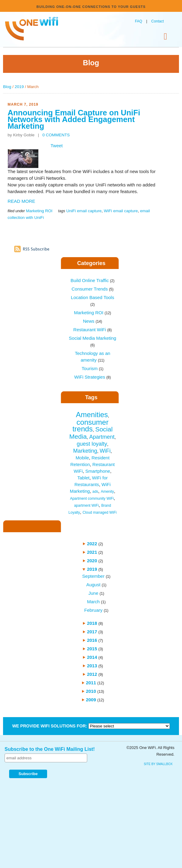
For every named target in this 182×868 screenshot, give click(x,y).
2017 (92, 632)
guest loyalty (92, 444)
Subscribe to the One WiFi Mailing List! (50, 749)
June (93, 593)
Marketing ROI (39, 211)
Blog (7, 87)
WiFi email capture (121, 211)
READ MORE (21, 201)
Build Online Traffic (92, 280)
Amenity (107, 492)
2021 (92, 552)
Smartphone (98, 471)
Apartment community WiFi (92, 499)
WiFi (105, 451)
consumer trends (90, 425)
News (93, 321)
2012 (92, 674)
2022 (92, 544)
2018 (92, 623)
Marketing (85, 451)
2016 (92, 640)
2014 (92, 657)
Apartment (102, 437)
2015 (92, 649)
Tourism (93, 368)
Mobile (82, 458)
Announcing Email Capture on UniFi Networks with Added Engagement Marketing (74, 119)
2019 (19, 87)
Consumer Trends (92, 289)
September (93, 576)
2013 (92, 666)
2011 (91, 683)
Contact (158, 21)
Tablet (83, 478)
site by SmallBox (158, 764)
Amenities (92, 415)
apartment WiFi (86, 505)
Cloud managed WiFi (100, 512)
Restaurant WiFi (92, 330)
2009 (91, 700)
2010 (91, 691)
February (93, 610)
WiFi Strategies (93, 377)
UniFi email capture (84, 211)
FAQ (139, 21)
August (93, 585)
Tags (91, 397)
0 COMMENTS (56, 135)
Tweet (57, 146)
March (93, 602)
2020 (92, 561)
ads (95, 492)
